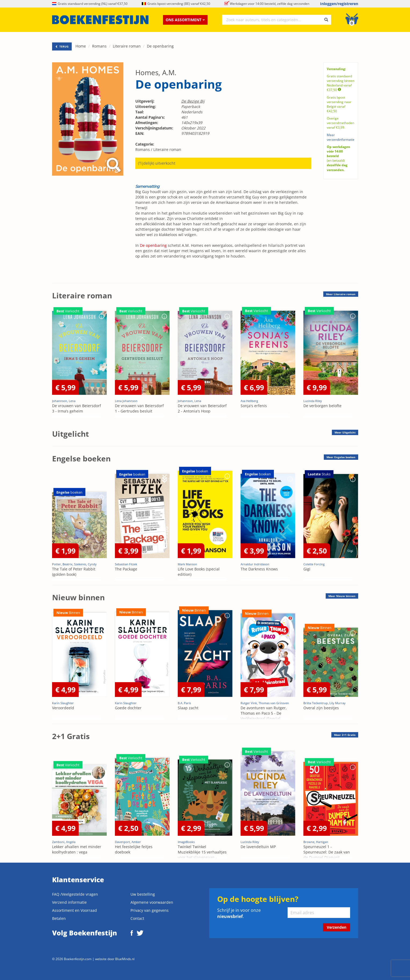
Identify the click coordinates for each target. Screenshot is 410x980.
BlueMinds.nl (125, 959)
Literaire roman (127, 46)
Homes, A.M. (156, 73)
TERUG (62, 46)
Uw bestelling (143, 894)
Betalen (59, 918)
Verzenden (337, 927)
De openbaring (160, 46)
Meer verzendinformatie (341, 137)
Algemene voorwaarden (152, 902)
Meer (341, 294)
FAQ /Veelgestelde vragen (75, 894)
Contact (137, 918)
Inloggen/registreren (339, 4)
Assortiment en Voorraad (75, 910)
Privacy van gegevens (150, 910)
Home (81, 46)
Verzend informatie (69, 902)
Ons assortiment (185, 20)
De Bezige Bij (193, 101)
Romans (99, 46)
